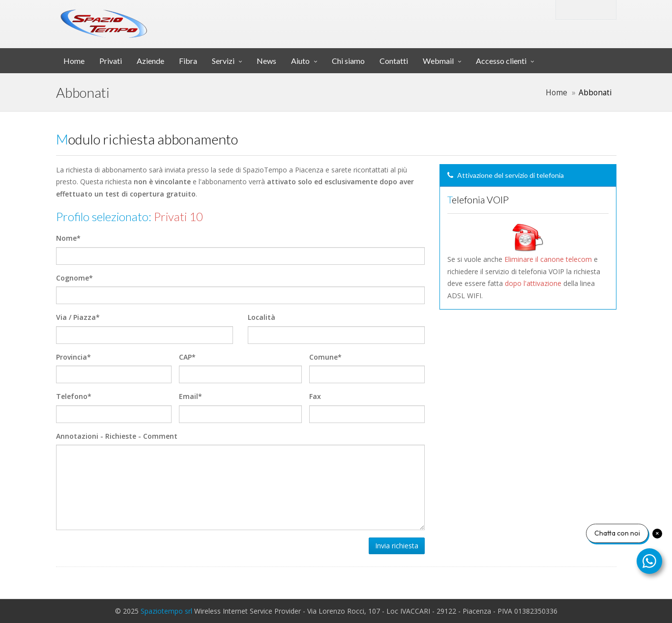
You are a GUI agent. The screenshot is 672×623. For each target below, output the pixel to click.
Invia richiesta (397, 546)
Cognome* (74, 278)
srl (210, 17)
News (266, 61)
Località (262, 317)
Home (74, 61)
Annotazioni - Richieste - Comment (117, 436)
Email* (190, 396)
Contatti (394, 61)
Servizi (223, 61)
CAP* (187, 357)
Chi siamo (348, 61)
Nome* (68, 238)
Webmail (438, 61)
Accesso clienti (501, 61)
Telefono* (74, 396)
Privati (111, 61)
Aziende (150, 61)
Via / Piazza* (78, 317)
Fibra (188, 61)
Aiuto (300, 61)
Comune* (325, 357)
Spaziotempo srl (166, 611)
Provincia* (73, 357)
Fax (315, 396)
